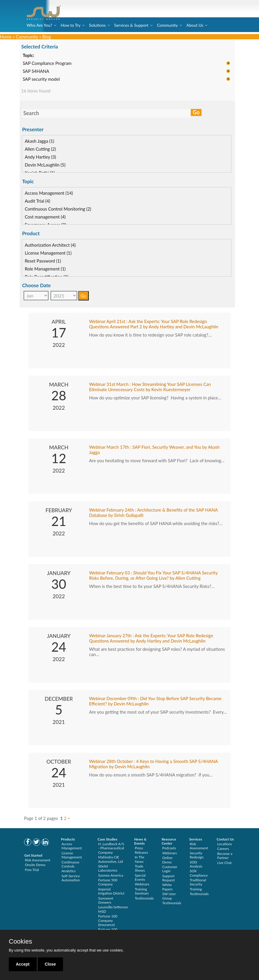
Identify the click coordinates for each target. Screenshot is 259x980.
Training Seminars (142, 891)
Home (6, 37)
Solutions (97, 25)
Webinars (142, 884)
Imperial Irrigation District (111, 891)
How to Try (71, 25)
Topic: (33, 56)
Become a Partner (225, 856)
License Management (72, 855)
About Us (195, 25)
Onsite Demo (35, 865)
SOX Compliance (199, 873)
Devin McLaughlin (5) (49, 165)
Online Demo (167, 860)
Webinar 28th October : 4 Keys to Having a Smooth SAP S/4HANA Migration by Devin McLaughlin (153, 764)
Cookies (20, 942)
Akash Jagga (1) (44, 141)
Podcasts (169, 848)
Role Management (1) (50, 269)
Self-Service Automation (71, 878)
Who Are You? (39, 25)
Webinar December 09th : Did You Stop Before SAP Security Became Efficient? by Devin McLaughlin (155, 701)
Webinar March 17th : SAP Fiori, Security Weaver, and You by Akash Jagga (154, 450)
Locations (224, 844)
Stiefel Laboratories (108, 868)
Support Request (169, 878)
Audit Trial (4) (42, 201)
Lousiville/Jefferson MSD (113, 909)
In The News (140, 859)
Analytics (69, 871)
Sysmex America (111, 875)
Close (50, 964)
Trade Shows (140, 868)
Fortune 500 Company (108, 882)
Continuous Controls (70, 864)
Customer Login (170, 869)
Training (196, 889)
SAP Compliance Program (51, 64)
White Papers (168, 887)
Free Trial (32, 870)
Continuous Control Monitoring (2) (62, 209)
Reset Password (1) (47, 261)
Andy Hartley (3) (45, 157)
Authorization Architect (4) (54, 245)
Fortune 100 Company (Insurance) (108, 920)
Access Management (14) (53, 193)
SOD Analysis (196, 864)
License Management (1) (52, 253)
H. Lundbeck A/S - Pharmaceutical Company (111, 848)
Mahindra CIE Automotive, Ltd (111, 859)
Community (167, 25)
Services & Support (131, 25)
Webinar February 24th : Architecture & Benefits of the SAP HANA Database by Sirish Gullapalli (153, 513)
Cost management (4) (50, 217)
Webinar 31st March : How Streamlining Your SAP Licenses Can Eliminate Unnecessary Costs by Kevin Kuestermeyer (150, 387)
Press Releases (141, 850)
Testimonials (144, 898)
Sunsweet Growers (106, 900)
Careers (223, 849)
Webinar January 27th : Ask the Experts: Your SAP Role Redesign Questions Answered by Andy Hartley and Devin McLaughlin (151, 638)
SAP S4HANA (40, 72)
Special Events (140, 877)
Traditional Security (198, 882)
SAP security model (46, 80)
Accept (23, 964)
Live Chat (224, 863)
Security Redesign (197, 855)
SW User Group (169, 896)
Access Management (72, 846)
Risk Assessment (38, 860)
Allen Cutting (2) (45, 149)
